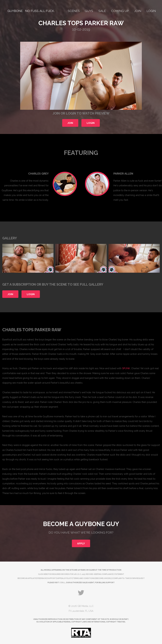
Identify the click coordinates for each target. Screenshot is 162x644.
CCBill (62, 582)
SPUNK (126, 368)
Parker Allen (123, 174)
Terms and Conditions (84, 578)
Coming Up (120, 11)
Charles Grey (38, 174)
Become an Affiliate (27, 578)
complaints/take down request (129, 578)
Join (138, 11)
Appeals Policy (65, 578)
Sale (102, 11)
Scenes (74, 11)
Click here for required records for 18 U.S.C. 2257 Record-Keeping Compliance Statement (81, 574)
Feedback (42, 578)
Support (52, 578)
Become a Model (104, 578)
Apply (81, 543)
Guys (89, 11)
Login (151, 11)
